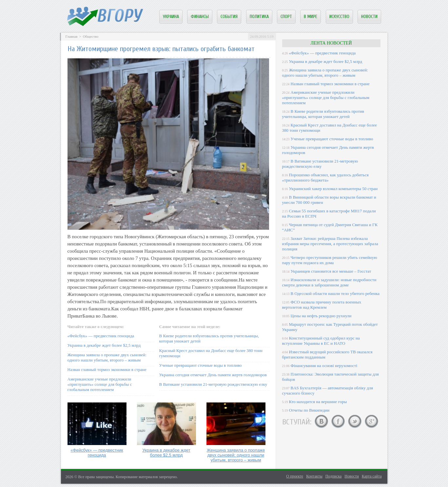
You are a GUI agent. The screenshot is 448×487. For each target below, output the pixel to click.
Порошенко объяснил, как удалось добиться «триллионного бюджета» (325, 177)
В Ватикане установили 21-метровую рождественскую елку (213, 384)
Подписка (334, 476)
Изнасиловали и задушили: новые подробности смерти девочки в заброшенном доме (329, 282)
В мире (311, 17)
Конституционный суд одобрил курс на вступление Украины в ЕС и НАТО (321, 341)
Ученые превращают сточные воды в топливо (201, 365)
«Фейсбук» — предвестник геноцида (101, 336)
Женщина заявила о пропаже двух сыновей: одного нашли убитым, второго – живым (107, 357)
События (229, 17)
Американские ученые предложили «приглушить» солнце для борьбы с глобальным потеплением (100, 384)
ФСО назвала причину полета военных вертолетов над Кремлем (322, 305)
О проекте (295, 476)
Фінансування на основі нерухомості (324, 366)
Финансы (200, 17)
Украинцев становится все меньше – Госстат (331, 271)
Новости (369, 17)
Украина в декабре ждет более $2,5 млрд (104, 345)
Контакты (314, 476)
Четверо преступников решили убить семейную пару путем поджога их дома (330, 260)
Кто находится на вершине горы (318, 402)
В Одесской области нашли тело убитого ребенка (335, 293)
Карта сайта (372, 476)
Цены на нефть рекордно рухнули (321, 316)
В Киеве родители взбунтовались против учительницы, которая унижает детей (323, 114)
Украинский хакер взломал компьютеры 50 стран (333, 189)
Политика (259, 17)
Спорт (286, 17)
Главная (72, 36)
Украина (171, 17)
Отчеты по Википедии (309, 410)
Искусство (339, 17)
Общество (91, 36)
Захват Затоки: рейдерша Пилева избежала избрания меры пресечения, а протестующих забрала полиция (330, 244)
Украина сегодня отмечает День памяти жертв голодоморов (213, 375)
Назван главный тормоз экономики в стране (107, 370)
